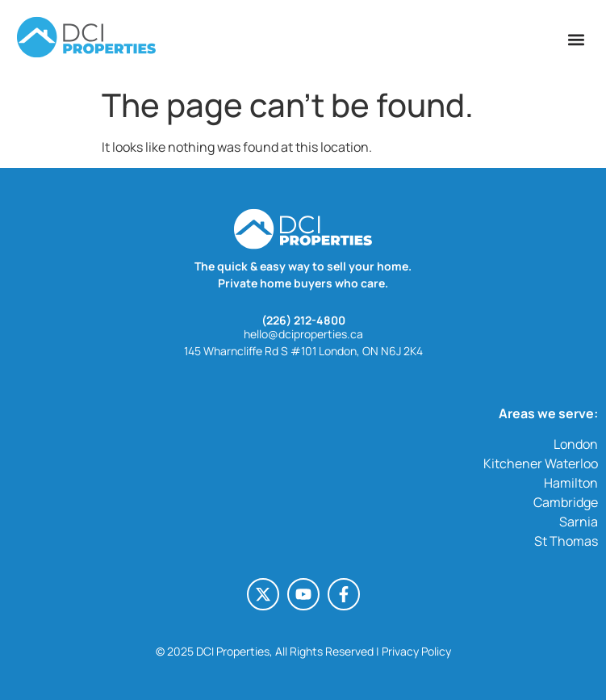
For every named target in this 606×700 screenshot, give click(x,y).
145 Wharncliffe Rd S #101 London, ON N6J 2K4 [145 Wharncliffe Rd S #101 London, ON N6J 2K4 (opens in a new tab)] (303, 351)
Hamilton (571, 483)
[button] (577, 39)
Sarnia (579, 522)
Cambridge (566, 502)
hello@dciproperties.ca (303, 334)
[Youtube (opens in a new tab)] (303, 594)
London (576, 444)
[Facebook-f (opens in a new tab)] (344, 594)
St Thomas (566, 541)
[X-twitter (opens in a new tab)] (263, 594)
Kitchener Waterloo (541, 463)
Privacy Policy (416, 651)
